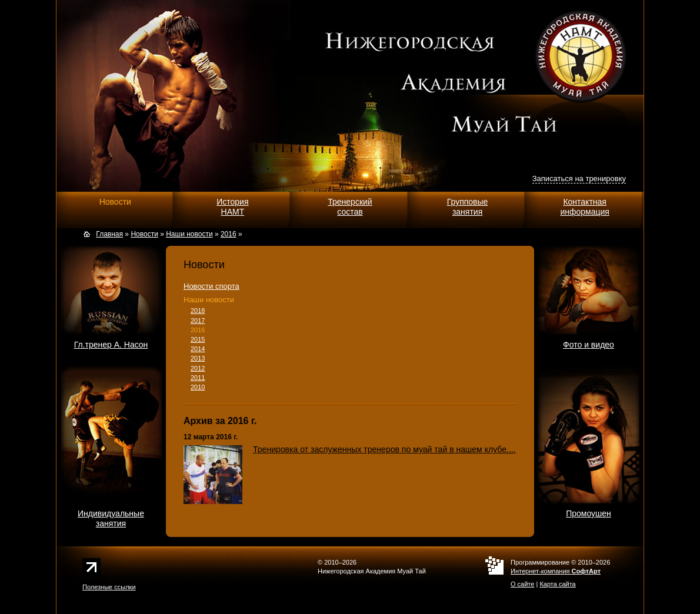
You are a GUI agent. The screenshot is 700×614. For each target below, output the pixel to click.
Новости (115, 202)
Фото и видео (589, 345)
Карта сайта (557, 584)
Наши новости (209, 300)
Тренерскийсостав (350, 207)
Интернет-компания (556, 571)
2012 (198, 368)
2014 (198, 349)
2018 (198, 311)
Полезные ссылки (109, 587)
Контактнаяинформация (584, 207)
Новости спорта (211, 286)
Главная (109, 234)
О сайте (522, 584)
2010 (198, 387)
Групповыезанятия (468, 207)
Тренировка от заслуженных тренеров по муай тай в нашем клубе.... (384, 449)
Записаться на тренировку (579, 178)
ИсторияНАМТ (232, 207)
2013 (198, 358)
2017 (198, 321)
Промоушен (589, 513)
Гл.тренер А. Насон (111, 345)
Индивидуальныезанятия (111, 518)
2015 (198, 339)
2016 (198, 330)
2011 (198, 378)
